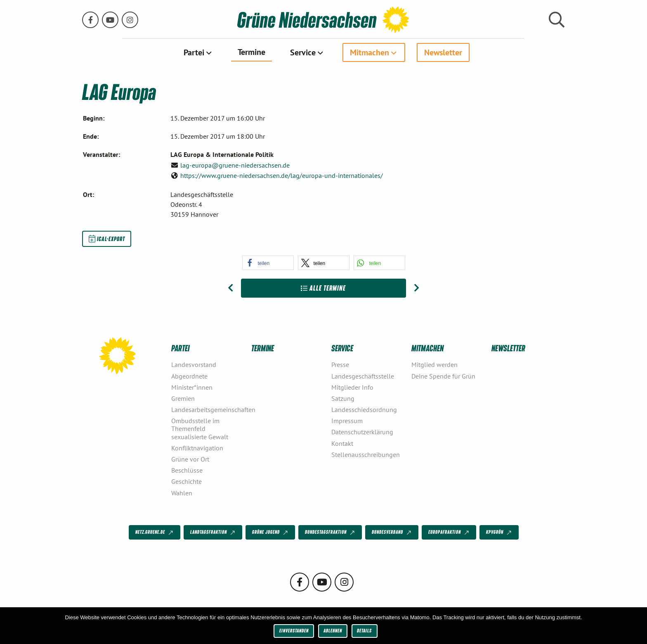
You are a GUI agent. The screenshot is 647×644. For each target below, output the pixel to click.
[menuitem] (198, 52)
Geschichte (187, 481)
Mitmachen (370, 52)
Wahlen (182, 492)
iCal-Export (107, 239)
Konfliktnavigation (197, 447)
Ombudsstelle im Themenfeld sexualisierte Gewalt (200, 429)
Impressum (347, 421)
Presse (340, 365)
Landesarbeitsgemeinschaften (208, 410)
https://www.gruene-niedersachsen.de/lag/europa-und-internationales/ (282, 175)
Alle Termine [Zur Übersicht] (323, 288)
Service (303, 52)
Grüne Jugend (271, 533)
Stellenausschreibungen (366, 454)
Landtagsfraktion (213, 533)
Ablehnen (333, 631)
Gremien (183, 398)
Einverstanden (294, 631)
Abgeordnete (189, 376)
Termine (251, 52)
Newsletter (443, 52)
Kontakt (342, 443)
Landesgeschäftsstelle (363, 376)
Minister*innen (192, 387)
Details (364, 631)
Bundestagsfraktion (331, 533)
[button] (268, 263)
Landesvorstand (194, 365)
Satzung (343, 398)
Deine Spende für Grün (443, 376)
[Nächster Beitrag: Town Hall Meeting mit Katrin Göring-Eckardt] (417, 288)
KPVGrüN (499, 533)
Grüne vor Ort (190, 459)
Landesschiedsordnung (364, 410)
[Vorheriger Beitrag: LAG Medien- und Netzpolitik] (230, 288)
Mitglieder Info (352, 387)
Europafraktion (449, 533)
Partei (194, 52)
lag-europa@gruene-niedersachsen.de (235, 165)
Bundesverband (392, 533)
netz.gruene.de (155, 533)
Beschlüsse (187, 470)
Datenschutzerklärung (362, 432)
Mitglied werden (434, 365)
